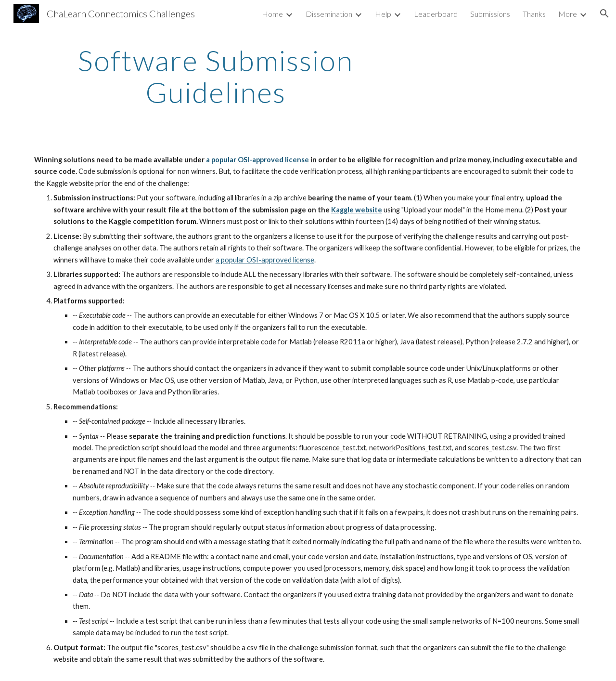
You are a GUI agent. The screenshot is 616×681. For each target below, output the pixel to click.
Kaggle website (357, 210)
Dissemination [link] (329, 14)
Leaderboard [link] (436, 14)
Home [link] (272, 14)
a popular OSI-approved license (257, 160)
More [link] (568, 14)
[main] (216, 76)
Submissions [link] (490, 14)
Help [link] (383, 14)
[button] (604, 13)
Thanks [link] (534, 14)
